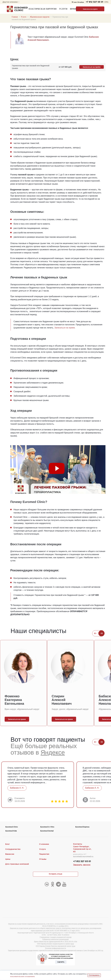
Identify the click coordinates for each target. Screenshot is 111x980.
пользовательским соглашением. (23, 977)
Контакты (78, 844)
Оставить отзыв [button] (55, 874)
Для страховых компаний (17, 864)
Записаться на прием (90, 9)
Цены (8, 859)
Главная (15, 17)
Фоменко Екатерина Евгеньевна (14, 700)
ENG (106, 2)
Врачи (73, 9)
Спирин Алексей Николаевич (62, 700)
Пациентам (44, 854)
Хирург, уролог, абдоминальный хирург (70, 709)
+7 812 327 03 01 (94, 2)
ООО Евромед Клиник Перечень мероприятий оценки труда (56, 946)
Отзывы (43, 859)
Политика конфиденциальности (55, 948)
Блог (8, 844)
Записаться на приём (92, 67)
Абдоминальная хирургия (40, 17)
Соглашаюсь (94, 975)
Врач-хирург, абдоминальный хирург (22, 709)
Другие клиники (11, 2)
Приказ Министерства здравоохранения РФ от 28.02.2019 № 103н (56, 942)
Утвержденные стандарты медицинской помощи (55, 937)
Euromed (12, 827)
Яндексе (53, 752)
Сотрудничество (13, 849)
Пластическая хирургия (42, 9)
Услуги (63, 9)
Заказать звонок (82, 865)
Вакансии (10, 854)
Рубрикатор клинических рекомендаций (55, 939)
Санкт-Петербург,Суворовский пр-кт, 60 (82, 849)
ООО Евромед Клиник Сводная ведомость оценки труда (55, 944)
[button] (95, 633)
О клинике (44, 844)
